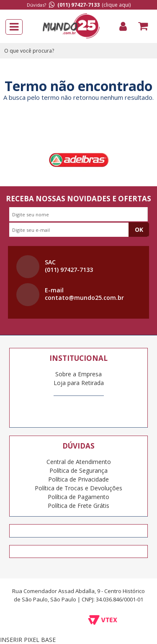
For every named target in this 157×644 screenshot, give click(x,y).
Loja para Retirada (79, 383)
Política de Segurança (78, 470)
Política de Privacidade (78, 479)
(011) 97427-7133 (78, 5)
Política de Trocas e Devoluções (78, 488)
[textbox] (78, 51)
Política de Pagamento (78, 497)
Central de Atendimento (79, 462)
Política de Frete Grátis (78, 506)
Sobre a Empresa (78, 374)
